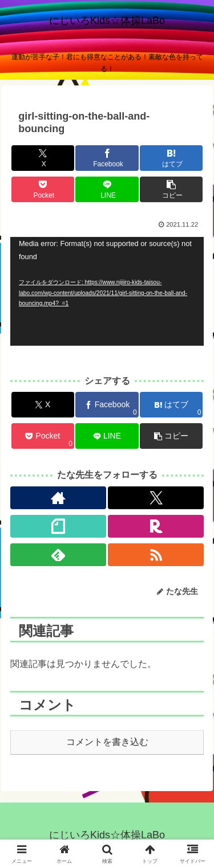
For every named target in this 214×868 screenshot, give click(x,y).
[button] (171, 189)
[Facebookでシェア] (107, 158)
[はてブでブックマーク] (171, 158)
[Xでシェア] (43, 158)
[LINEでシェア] (107, 189)
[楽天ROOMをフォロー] (156, 526)
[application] (107, 291)
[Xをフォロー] (156, 498)
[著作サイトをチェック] (58, 498)
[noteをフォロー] (58, 526)
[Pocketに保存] (43, 189)
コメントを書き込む (107, 742)
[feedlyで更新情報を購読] (58, 555)
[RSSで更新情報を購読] (156, 555)
